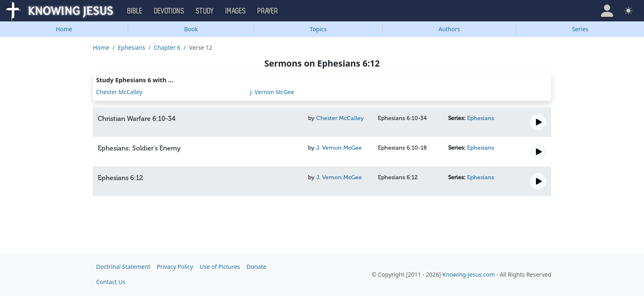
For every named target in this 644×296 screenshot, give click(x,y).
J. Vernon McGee (272, 92)
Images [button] (236, 11)
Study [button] (205, 11)
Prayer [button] (268, 11)
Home (64, 29)
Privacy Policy (175, 267)
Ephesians (131, 47)
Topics (318, 29)
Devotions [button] (169, 11)
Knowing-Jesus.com (469, 274)
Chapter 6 (167, 47)
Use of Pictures (220, 267)
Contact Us (111, 282)
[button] (607, 11)
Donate (256, 267)
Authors (449, 29)
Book (191, 29)
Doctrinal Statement (123, 267)
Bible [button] (135, 11)
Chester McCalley (119, 92)
